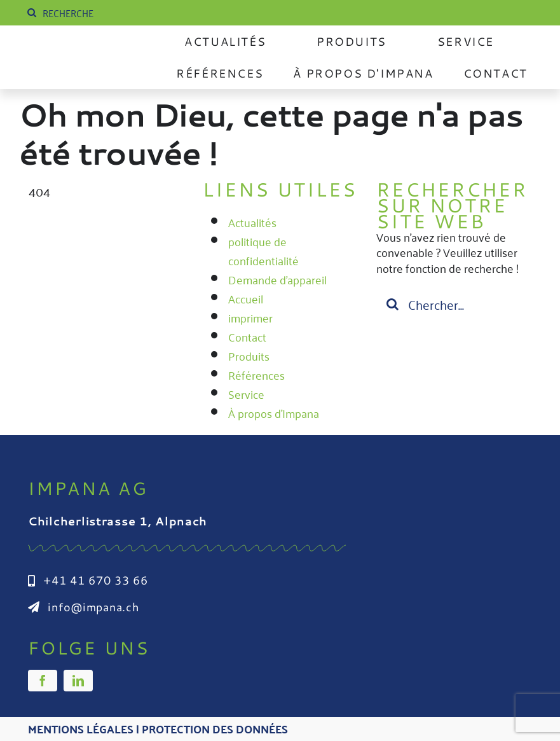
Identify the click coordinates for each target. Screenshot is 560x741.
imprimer (250, 317)
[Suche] (32, 13)
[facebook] (43, 681)
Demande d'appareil (277, 279)
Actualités (252, 222)
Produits (249, 356)
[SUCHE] (120, 13)
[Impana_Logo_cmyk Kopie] (83, 53)
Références (256, 375)
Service (246, 394)
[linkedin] (78, 681)
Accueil (246, 298)
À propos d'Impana (274, 413)
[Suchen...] (454, 304)
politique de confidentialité (263, 251)
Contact (247, 336)
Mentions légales (81, 729)
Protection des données (215, 729)
